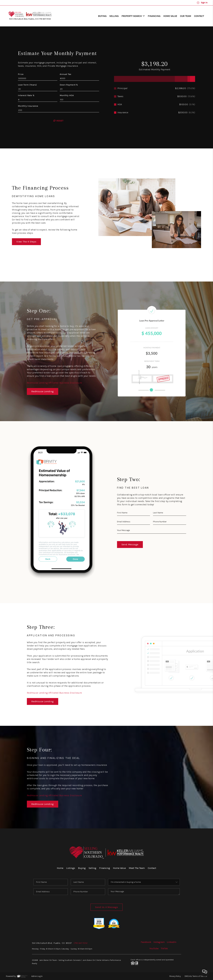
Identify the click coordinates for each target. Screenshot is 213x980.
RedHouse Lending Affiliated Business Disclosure (54, 383)
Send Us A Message (106, 907)
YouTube (154, 948)
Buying (102, 16)
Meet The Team (137, 868)
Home (60, 868)
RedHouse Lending (43, 391)
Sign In (202, 3)
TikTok (164, 948)
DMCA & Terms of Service (196, 976)
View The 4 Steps (26, 242)
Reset (58, 121)
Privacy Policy (175, 976)
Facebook (146, 942)
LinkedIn (172, 942)
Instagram (159, 942)
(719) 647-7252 (81, 943)
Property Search (133, 16)
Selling (114, 16)
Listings (71, 868)
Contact (199, 16)
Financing (154, 16)
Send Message (130, 544)
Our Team (186, 16)
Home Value (170, 16)
